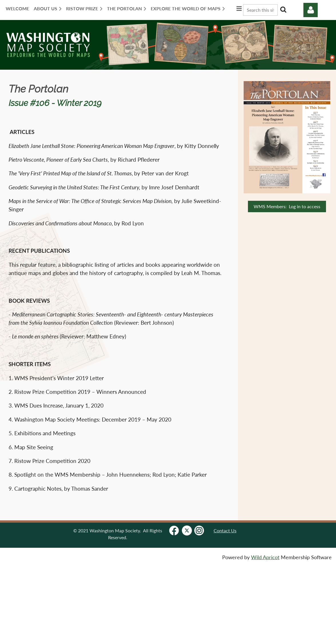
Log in (311, 10)
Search (283, 9)
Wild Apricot (265, 557)
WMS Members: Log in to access (287, 206)
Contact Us (225, 530)
